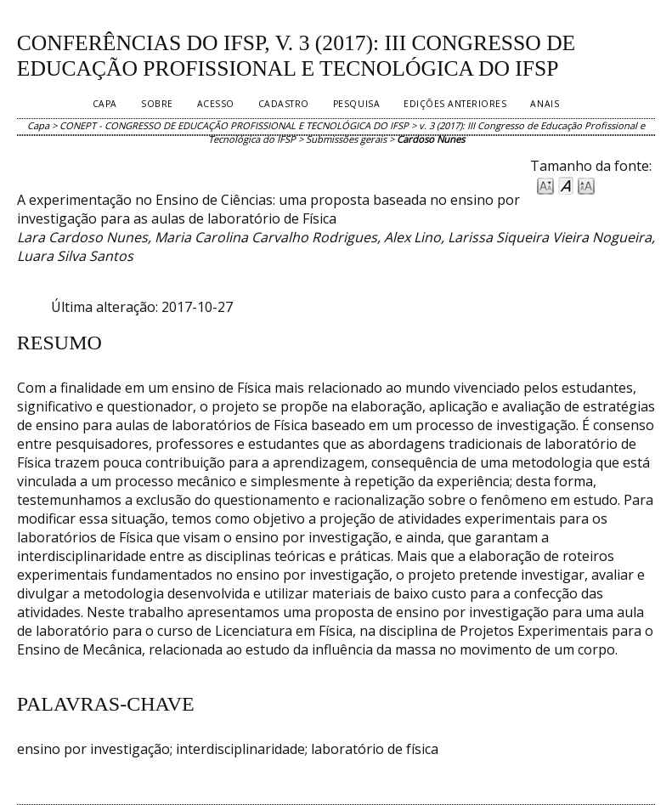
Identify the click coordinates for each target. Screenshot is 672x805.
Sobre (157, 104)
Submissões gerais (346, 139)
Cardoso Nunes (431, 139)
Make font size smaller (545, 185)
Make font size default (566, 185)
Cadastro (284, 104)
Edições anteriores (455, 104)
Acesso (216, 104)
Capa (105, 104)
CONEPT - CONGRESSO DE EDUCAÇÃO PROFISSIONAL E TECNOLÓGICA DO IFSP (234, 125)
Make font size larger (586, 185)
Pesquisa (356, 104)
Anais (545, 104)
